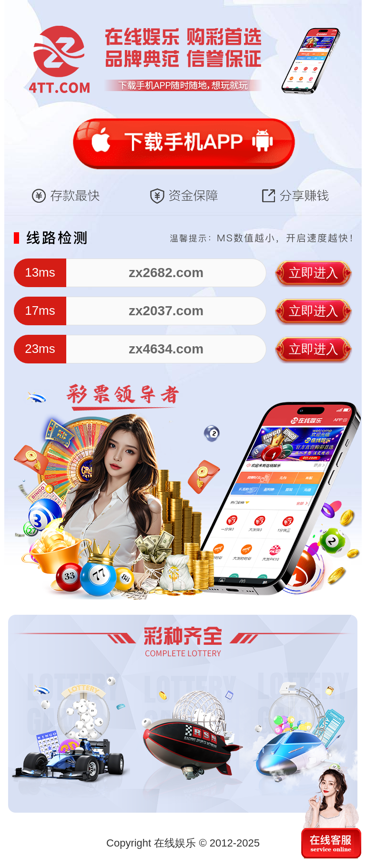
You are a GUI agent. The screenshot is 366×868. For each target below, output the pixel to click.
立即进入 (314, 273)
